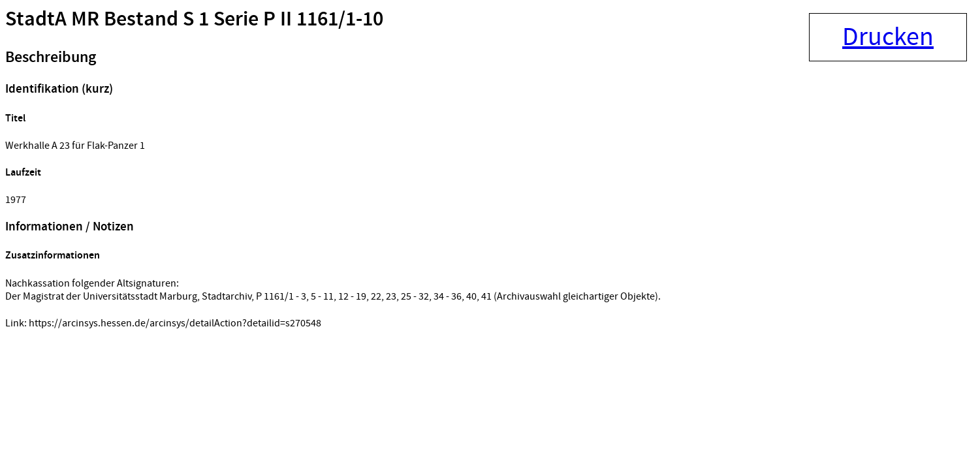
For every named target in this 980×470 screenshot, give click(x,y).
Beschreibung (51, 57)
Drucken (888, 37)
